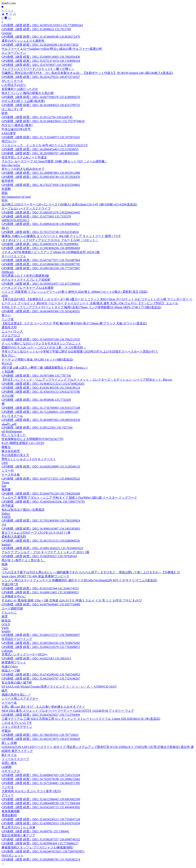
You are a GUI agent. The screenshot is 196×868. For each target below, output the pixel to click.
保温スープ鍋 (11, 670)
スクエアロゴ (11, 335)
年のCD (7, 364)
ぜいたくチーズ (12, 81)
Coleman (7, 651)
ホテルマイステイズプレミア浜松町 (26, 280)
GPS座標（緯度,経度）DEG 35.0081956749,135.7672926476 (41, 177)
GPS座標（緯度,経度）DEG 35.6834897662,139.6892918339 (41, 420)
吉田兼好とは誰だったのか (20, 89)
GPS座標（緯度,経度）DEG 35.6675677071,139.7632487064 (41, 260)
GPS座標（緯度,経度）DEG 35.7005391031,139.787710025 (40, 735)
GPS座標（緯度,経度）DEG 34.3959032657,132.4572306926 (41, 284)
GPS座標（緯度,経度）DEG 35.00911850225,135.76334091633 (42, 548)
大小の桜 (8, 396)
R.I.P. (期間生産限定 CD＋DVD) (23, 443)
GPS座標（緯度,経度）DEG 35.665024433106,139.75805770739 (43, 502)
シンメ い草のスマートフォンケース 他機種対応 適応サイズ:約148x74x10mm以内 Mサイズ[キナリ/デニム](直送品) (79, 580)
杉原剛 (6, 189)
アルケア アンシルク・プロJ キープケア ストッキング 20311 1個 (45, 552)
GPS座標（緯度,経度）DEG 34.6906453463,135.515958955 (40, 149)
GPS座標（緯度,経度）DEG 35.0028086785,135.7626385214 (41, 859)
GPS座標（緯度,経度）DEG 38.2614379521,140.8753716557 (41, 77)
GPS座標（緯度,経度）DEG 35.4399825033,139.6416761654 (41, 823)
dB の (5, 228)
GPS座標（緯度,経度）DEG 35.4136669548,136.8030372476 (41, 37)
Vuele (5, 628)
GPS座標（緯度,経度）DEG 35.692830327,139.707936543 (39, 556)
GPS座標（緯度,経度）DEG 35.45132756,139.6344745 (37, 117)
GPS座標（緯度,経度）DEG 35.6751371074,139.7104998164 (41, 61)
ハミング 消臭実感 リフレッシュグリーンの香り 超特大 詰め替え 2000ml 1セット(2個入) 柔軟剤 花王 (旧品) (74, 292)
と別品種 (8, 372)
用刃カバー (9, 141)
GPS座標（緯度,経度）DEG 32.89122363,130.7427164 (37, 427)
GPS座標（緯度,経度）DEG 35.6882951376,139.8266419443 (41, 212)
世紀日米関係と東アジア (18, 835)
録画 (5, 564)
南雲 (5, 616)
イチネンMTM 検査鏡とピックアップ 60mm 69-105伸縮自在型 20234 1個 (51, 252)
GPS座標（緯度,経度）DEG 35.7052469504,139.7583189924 (41, 521)
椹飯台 (6, 447)
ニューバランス (12, 331)
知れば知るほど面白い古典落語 (23, 510)
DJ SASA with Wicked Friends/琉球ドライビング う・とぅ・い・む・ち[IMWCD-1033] (59, 687)
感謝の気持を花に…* (16, 695)
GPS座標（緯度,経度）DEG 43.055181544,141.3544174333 (40, 588)
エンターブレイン (14, 53)
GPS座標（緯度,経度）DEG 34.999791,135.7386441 (35, 831)
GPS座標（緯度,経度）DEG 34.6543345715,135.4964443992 (41, 807)
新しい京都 (9, 743)
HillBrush (8, 272)
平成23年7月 (10, 584)
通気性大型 (9, 327)
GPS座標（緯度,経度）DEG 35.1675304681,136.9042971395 (41, 783)
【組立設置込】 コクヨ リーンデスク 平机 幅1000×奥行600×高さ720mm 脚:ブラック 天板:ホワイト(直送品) (74, 323)
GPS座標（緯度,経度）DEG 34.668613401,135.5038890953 (40, 592)
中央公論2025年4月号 (16, 129)
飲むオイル (9, 755)
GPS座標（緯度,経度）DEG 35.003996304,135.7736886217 (40, 843)
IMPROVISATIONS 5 (15, 220)
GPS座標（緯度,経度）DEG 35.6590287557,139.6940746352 (41, 839)
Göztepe (7, 33)
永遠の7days (10, 666)
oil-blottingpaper (12, 431)
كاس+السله (9, 424)
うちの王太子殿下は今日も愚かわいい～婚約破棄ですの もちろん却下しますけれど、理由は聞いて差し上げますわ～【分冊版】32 (91, 572)
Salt (4, 486)
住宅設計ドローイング (17, 639)
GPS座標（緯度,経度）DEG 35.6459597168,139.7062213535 (41, 339)
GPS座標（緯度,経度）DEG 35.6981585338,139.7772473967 (41, 268)
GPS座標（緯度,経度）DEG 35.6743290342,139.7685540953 (41, 675)
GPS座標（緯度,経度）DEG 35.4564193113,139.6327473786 (41, 392)
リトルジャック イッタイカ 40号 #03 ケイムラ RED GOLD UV (45, 145)
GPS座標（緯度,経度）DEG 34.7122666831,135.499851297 (40, 412)
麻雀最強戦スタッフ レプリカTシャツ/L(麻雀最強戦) (37, 847)
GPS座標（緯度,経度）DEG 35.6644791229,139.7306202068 (41, 494)
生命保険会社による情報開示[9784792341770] (32, 439)
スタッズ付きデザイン (17, 727)
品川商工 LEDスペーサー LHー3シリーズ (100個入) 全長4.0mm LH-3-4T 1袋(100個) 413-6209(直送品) (69, 204)
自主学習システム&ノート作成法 (24, 157)
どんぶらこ (9, 612)
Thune (5, 482)
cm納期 (7, 767)
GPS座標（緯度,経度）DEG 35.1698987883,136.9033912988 (41, 173)
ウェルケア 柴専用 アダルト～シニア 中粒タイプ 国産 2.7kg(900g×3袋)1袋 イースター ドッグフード (69, 498)
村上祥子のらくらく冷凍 (18, 827)
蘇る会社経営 (11, 451)
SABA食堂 (9, 133)
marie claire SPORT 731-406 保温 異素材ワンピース (35, 576)
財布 (5, 113)
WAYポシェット (13, 855)
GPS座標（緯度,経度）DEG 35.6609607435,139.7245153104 (41, 775)
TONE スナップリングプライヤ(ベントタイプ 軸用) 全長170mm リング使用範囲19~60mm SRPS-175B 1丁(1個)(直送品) (81, 307)
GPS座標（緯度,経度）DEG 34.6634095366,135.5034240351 (41, 311)
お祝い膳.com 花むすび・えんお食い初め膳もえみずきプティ (43, 707)
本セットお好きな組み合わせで (23, 169)
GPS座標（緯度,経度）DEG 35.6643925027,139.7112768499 (41, 715)
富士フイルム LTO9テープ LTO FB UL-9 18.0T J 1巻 (36, 533)
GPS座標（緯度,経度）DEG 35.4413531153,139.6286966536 (41, 541)
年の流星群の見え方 (15, 455)
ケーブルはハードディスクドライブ (26, 208)
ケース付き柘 (11, 475)
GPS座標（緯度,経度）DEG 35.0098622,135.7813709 (36, 29)
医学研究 (8, 181)
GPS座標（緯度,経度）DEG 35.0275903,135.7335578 (36, 216)
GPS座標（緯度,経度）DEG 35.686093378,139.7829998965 (40, 244)
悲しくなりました (14, 435)
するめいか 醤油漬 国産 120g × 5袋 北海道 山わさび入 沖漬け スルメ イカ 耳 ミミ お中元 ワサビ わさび (72, 600)
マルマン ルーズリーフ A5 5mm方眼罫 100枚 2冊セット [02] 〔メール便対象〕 (55, 161)
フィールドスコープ (15, 759)
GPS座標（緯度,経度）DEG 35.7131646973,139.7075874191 (41, 137)
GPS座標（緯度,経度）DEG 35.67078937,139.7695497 (37, 65)
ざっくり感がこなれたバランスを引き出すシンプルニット (41, 343)
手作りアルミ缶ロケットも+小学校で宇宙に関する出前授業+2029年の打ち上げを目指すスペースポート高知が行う (80, 351)
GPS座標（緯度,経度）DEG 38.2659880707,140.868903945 (40, 153)
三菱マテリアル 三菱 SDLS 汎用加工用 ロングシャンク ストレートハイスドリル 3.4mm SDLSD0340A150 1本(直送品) (81, 719)
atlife (5, 296)
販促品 (6, 621)
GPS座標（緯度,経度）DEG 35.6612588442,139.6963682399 (41, 799)
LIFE (5, 463)
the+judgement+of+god (16, 197)
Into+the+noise (11, 165)
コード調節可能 (12, 608)
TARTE (6, 517)
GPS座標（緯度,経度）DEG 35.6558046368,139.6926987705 (41, 264)
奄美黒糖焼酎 (11, 811)
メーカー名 (9, 703)
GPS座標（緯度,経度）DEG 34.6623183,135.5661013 (36, 658)
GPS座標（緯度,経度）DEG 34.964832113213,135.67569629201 (43, 384)
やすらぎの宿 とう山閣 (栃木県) (23, 101)
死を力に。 (9, 355)
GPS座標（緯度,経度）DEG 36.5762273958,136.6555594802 (41, 185)
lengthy (6, 631)
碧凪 (5, 193)
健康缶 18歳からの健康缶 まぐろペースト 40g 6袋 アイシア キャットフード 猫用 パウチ (61, 236)
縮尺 (5, 691)
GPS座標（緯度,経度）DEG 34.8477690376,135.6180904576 (41, 97)
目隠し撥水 (9, 763)
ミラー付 (8, 471)
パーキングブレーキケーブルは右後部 (28, 288)
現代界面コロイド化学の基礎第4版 (25, 276)
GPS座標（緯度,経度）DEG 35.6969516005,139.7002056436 (41, 57)
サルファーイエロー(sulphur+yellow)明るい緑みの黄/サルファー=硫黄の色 (52, 49)
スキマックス (11, 771)
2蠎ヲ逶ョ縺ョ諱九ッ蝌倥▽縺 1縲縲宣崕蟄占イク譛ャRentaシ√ (45, 368)
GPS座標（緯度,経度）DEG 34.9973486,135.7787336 (36, 376)
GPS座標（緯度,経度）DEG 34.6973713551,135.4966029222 (41, 479)
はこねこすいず (12, 109)
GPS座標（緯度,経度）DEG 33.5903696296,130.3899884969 (41, 248)
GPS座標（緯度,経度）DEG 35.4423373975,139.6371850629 (41, 739)
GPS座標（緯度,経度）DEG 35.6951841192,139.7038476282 (41, 643)
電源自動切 (9, 815)
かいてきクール (12, 416)
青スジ (6, 315)
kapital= (7, 544)
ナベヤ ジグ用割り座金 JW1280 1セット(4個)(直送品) (37, 360)
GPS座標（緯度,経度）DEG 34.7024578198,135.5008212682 (41, 779)
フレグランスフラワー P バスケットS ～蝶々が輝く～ (38, 69)
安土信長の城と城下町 (17, 683)
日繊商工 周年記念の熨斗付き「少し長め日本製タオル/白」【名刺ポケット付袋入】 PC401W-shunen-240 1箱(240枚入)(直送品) (87, 73)
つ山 (5, 568)
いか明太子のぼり (14, 85)
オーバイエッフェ (14, 256)
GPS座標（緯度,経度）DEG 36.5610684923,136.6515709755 (41, 105)
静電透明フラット (14, 662)
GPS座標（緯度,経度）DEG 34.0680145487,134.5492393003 (41, 529)
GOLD (6, 624)
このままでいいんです (17, 723)
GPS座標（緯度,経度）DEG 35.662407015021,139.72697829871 (43, 851)
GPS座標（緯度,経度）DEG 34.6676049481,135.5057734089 (41, 604)
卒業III (6, 731)
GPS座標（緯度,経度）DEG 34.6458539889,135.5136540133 (41, 467)
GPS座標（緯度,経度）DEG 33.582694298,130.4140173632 (40, 45)
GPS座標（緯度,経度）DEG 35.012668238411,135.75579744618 (43, 121)
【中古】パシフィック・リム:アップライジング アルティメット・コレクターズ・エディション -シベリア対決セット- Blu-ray (87, 380)
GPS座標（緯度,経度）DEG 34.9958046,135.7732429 (36, 400)
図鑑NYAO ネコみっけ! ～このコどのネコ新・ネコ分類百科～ (44, 347)
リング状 (8, 319)
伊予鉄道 (8, 506)
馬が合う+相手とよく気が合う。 (24, 560)
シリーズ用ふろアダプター (20, 699)
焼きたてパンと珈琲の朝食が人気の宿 (28, 93)
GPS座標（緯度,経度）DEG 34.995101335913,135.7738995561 (42, 25)
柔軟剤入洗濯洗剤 (14, 537)
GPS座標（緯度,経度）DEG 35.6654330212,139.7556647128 (41, 819)
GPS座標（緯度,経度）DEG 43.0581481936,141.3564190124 (41, 388)
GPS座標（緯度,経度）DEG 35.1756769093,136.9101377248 (41, 408)
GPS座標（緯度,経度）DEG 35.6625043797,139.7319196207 (41, 679)
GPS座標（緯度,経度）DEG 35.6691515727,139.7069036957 (41, 635)
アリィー (8, 795)
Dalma (6, 513)
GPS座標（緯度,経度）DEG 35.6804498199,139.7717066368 (41, 803)
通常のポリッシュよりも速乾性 (23, 41)
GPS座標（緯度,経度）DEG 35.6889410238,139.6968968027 (41, 224)
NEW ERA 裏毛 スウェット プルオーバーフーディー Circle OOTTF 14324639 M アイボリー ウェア (68, 711)
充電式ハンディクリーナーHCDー (25, 654)
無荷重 (6, 490)
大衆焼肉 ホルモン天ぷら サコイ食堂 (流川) (31, 791)
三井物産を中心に (14, 596)
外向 (5, 200)
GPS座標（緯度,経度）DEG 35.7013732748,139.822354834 (40, 232)
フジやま (8, 787)
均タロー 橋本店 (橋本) (17, 125)
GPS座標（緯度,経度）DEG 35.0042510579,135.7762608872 (41, 647)
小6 (4, 525)
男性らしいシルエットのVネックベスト (29, 459)
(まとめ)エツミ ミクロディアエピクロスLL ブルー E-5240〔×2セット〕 (50, 240)
